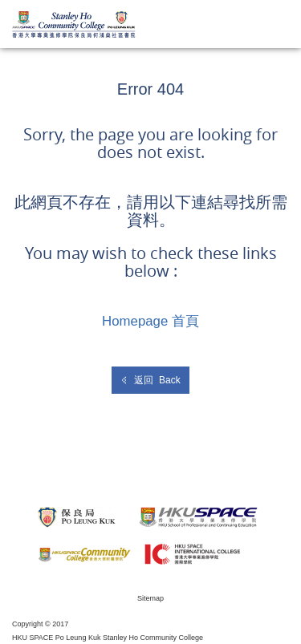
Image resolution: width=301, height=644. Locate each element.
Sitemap (150, 598)
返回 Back (150, 380)
